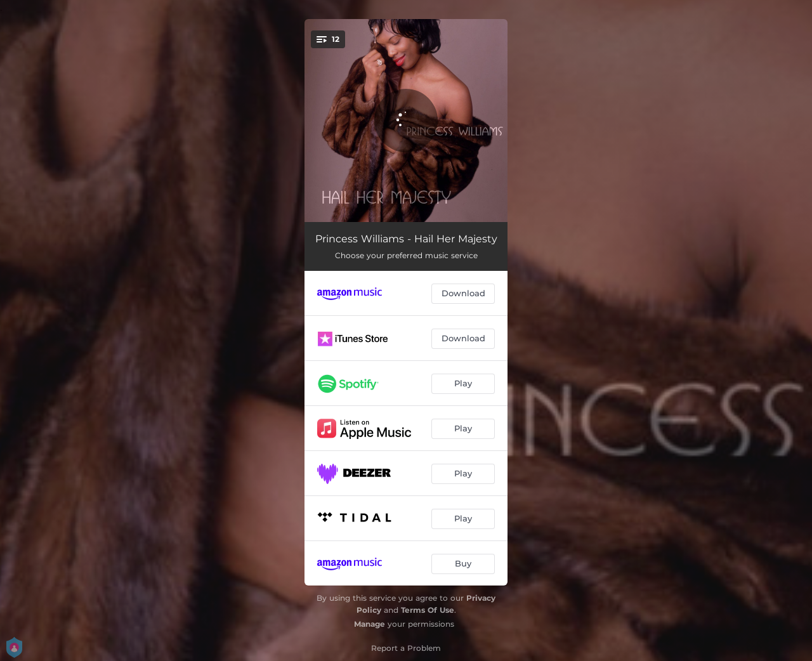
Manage (370, 624)
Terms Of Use (428, 610)
